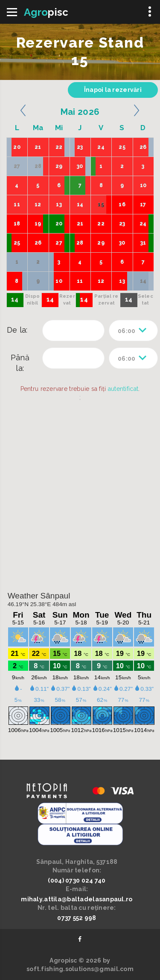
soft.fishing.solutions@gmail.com (80, 969)
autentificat (123, 389)
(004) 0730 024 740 (77, 880)
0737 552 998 (77, 918)
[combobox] (133, 330)
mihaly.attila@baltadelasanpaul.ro (77, 899)
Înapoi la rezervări (113, 90)
